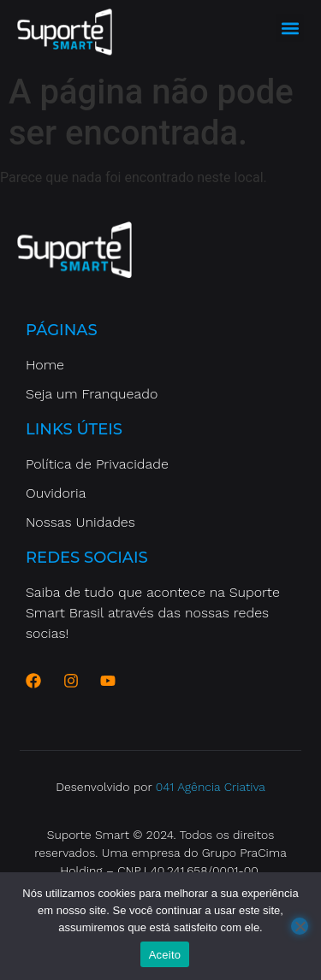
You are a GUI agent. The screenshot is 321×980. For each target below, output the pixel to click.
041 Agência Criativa (211, 787)
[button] (290, 28)
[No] (300, 926)
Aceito (165, 955)
